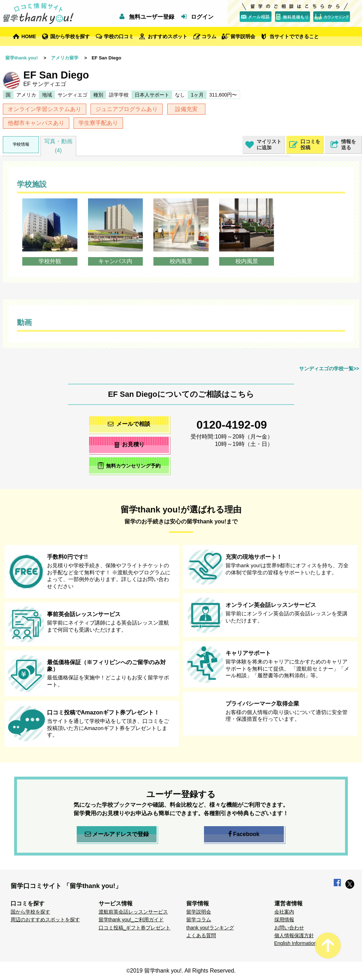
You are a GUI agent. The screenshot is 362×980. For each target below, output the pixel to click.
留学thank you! (22, 58)
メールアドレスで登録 (117, 834)
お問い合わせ (289, 928)
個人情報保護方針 (294, 935)
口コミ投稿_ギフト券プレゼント (135, 928)
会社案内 (284, 912)
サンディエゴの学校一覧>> (329, 369)
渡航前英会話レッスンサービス (133, 912)
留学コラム (199, 920)
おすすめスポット (168, 36)
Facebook (244, 834)
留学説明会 (243, 36)
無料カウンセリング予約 (129, 466)
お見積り (129, 444)
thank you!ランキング (210, 928)
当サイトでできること (294, 36)
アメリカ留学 (65, 58)
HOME (29, 36)
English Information (296, 943)
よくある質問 (201, 935)
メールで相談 (129, 424)
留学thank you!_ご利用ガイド (131, 920)
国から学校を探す (70, 36)
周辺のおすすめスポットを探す (45, 920)
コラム (209, 36)
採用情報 (284, 920)
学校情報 (21, 144)
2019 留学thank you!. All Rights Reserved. (183, 971)
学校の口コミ (119, 36)
